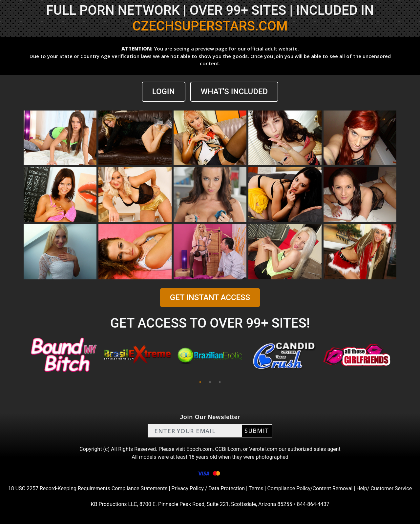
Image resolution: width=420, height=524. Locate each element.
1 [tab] (200, 382)
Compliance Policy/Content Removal (310, 488)
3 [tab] (220, 382)
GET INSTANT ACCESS (210, 297)
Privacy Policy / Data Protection (208, 488)
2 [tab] (210, 382)
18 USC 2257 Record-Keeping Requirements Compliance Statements (88, 488)
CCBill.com (228, 449)
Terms (256, 488)
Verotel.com (263, 449)
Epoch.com (199, 449)
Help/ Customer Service (384, 488)
